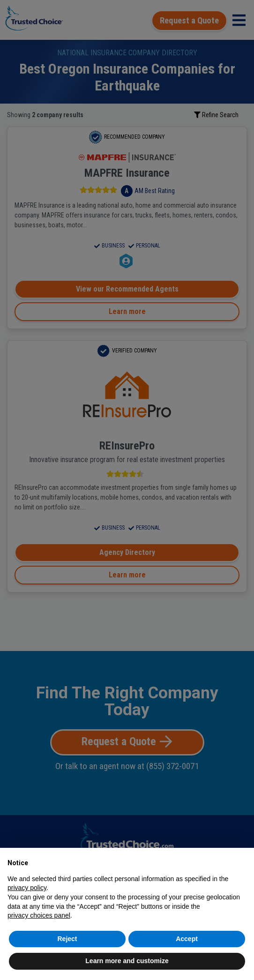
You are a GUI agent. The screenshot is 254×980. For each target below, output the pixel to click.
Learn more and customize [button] (127, 961)
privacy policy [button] (27, 888)
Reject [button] (67, 939)
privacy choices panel (39, 915)
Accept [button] (187, 939)
